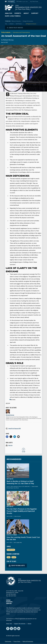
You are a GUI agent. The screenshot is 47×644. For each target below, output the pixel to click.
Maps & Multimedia (13, 16)
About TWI (9, 624)
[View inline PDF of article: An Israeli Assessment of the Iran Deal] (23, 428)
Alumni (29, 624)
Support (35, 13)
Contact (8, 600)
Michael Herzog (8, 40)
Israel (14, 557)
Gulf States (19, 24)
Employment (8, 641)
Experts (18, 13)
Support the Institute (20, 624)
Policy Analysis (6, 32)
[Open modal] (15, 28)
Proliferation (11, 550)
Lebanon (12, 24)
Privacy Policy (17, 641)
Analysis (9, 13)
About (26, 13)
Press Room (9, 602)
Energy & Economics (28, 21)
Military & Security (16, 21)
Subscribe (9, 603)
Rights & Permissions (28, 641)
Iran (6, 24)
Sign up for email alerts (17, 566)
